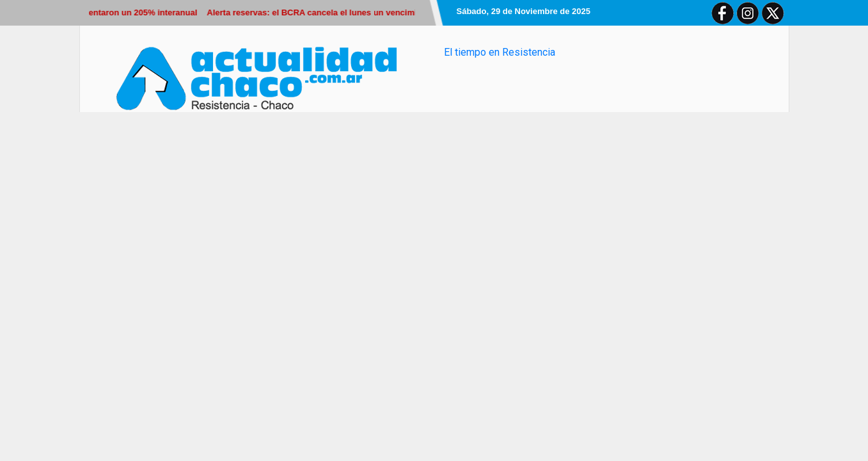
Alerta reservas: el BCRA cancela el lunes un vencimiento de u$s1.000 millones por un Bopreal (397, 12)
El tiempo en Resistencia (500, 52)
